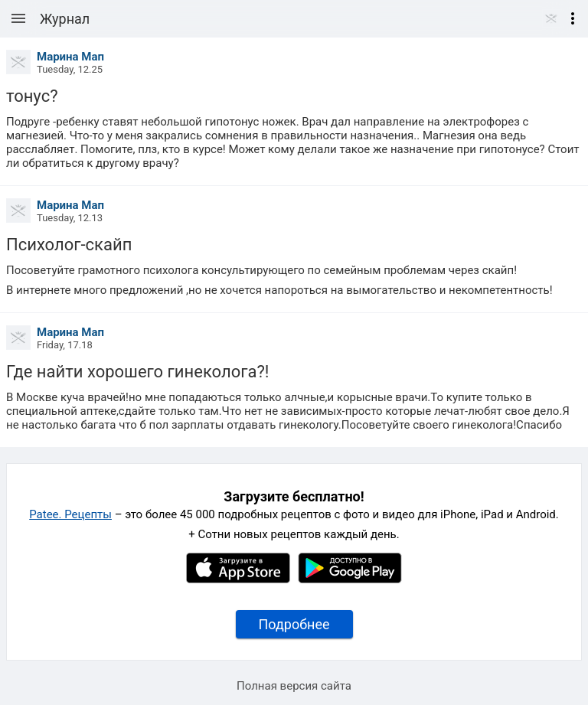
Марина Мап (70, 57)
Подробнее (294, 624)
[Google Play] (350, 579)
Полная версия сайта (294, 686)
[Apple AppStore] (238, 579)
